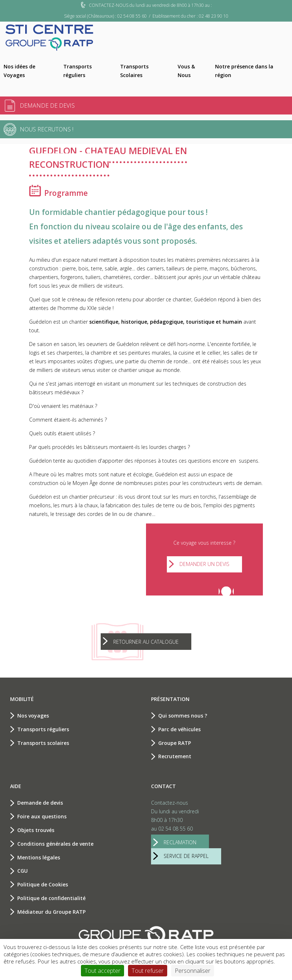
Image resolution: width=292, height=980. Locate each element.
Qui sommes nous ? (183, 716)
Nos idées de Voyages (19, 71)
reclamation (180, 842)
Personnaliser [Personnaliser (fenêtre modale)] (193, 971)
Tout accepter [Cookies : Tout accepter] (102, 971)
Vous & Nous (186, 71)
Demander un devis (204, 564)
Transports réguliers (77, 71)
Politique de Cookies (43, 884)
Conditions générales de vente (55, 844)
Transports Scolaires (134, 71)
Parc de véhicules (179, 729)
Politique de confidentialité (51, 898)
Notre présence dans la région (244, 71)
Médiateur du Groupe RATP (51, 912)
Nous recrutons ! (47, 129)
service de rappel (186, 856)
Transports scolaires (43, 743)
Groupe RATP (175, 743)
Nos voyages (33, 716)
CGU (22, 871)
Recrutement (175, 756)
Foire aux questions (42, 816)
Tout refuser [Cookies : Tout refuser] (148, 971)
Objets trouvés (36, 830)
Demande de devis (47, 105)
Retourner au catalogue (146, 642)
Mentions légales (39, 857)
